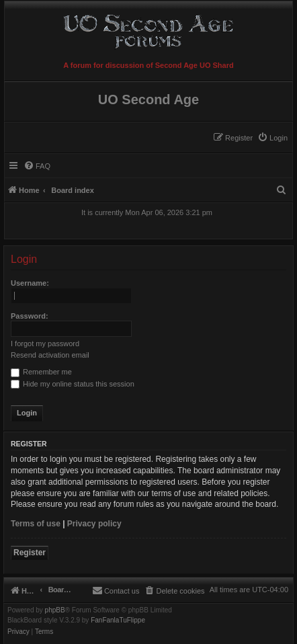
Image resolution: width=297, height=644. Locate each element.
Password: (30, 316)
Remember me (41, 372)
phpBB (55, 610)
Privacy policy (94, 524)
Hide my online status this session (73, 384)
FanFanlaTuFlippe (118, 620)
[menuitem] (272, 138)
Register (30, 553)
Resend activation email (50, 355)
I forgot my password (45, 344)
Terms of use (36, 524)
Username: (30, 283)
